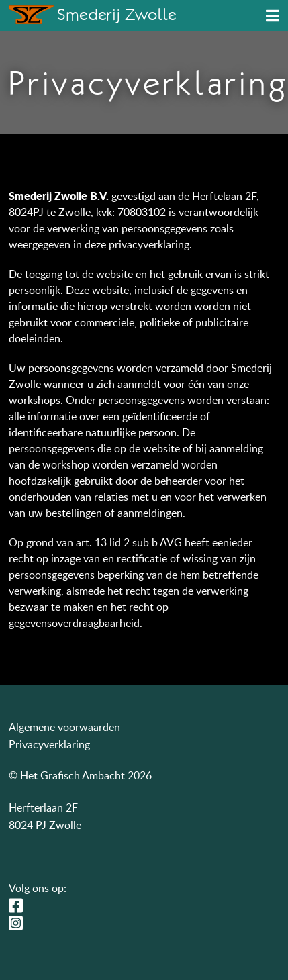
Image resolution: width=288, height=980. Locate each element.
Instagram (19, 923)
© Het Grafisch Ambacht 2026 (80, 775)
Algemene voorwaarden (64, 727)
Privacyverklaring (49, 744)
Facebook (19, 905)
